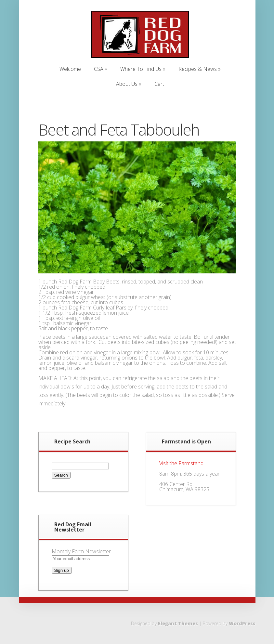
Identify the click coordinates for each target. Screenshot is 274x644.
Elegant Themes (178, 623)
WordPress (242, 623)
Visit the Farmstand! (182, 463)
